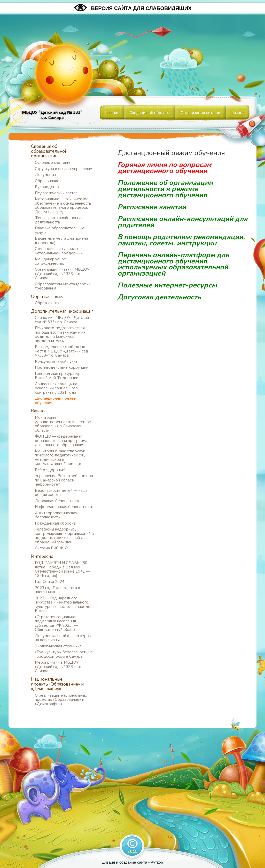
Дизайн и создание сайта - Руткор (132, 862)
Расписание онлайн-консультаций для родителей (182, 222)
